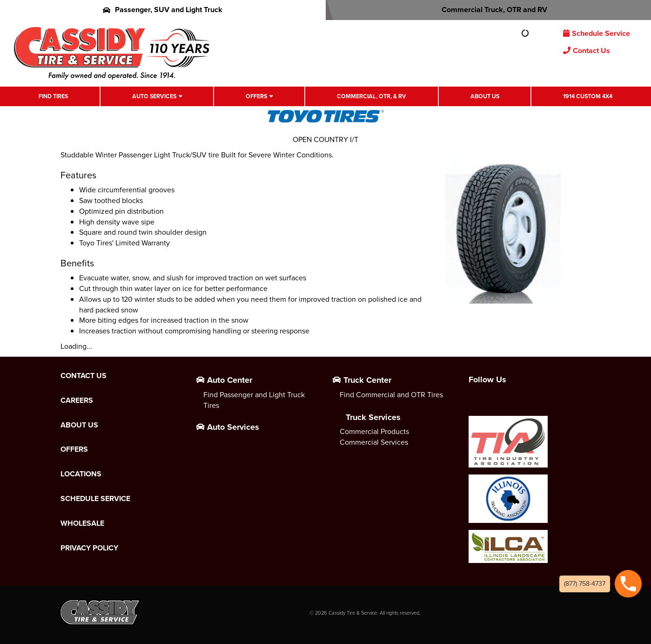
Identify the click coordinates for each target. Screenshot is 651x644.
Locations (81, 474)
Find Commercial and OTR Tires (391, 395)
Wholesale (82, 523)
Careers (77, 400)
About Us (485, 96)
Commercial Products (374, 431)
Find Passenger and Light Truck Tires (254, 400)
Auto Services (154, 96)
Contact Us (587, 51)
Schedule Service (597, 33)
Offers (256, 96)
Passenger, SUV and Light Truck (163, 10)
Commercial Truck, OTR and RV (488, 10)
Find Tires (53, 96)
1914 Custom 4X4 (588, 96)
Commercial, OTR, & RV (372, 96)
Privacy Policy (89, 548)
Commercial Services (374, 442)
